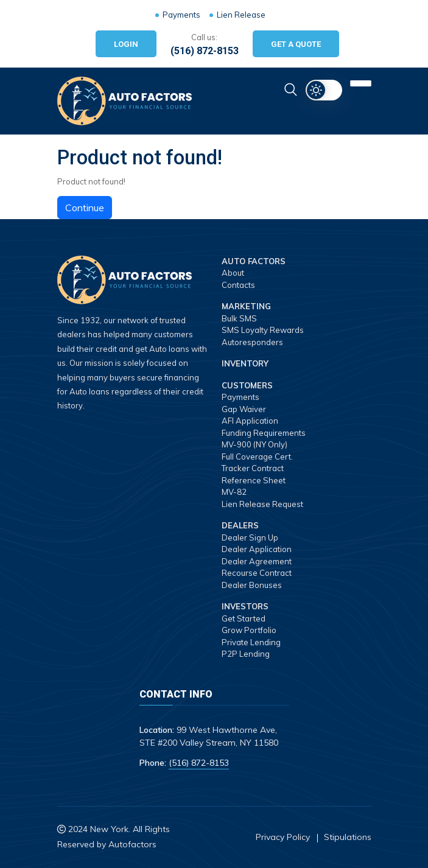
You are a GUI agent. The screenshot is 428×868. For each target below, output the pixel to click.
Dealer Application (257, 549)
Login (126, 44)
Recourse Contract (257, 573)
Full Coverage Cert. (257, 457)
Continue (85, 208)
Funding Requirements (264, 433)
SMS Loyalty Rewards (263, 330)
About (233, 273)
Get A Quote (296, 44)
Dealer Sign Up (250, 537)
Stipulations (348, 837)
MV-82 (234, 492)
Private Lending (251, 642)
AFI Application (250, 421)
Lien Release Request (262, 504)
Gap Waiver (244, 409)
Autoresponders (252, 342)
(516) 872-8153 (205, 51)
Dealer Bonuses (252, 585)
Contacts (238, 285)
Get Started (244, 618)
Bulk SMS (239, 318)
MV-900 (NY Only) (254, 444)
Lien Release (241, 15)
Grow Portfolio (249, 630)
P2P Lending (246, 654)
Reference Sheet (254, 480)
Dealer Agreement (257, 561)
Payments (181, 15)
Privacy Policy (283, 837)
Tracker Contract (253, 468)
